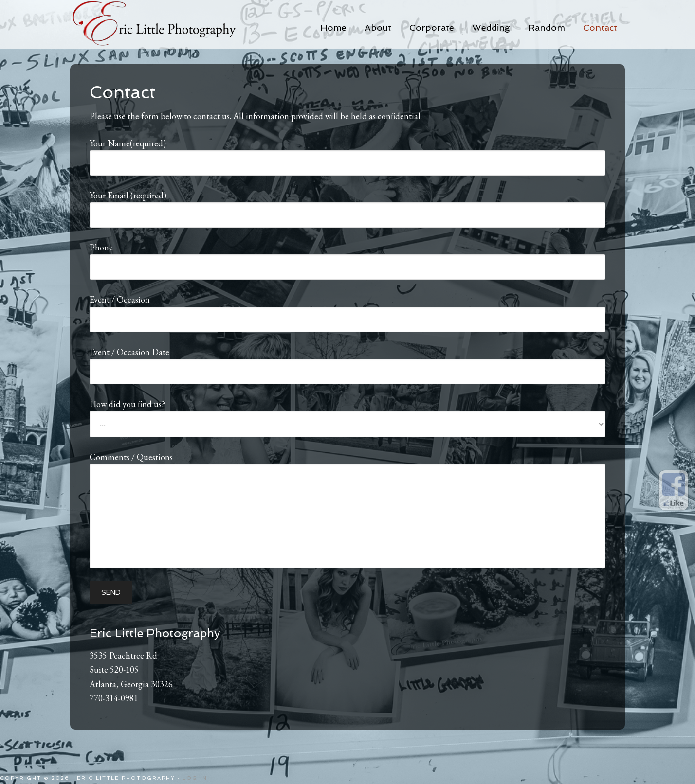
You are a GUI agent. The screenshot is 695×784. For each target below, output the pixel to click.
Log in (195, 778)
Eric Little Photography (167, 24)
